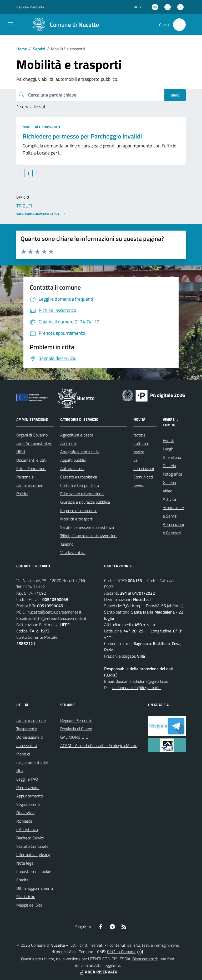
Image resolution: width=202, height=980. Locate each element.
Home (22, 49)
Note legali (26, 863)
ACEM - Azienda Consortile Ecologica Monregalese (104, 745)
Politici (22, 494)
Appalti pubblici (73, 460)
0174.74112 (34, 587)
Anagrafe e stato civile (80, 452)
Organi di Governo (32, 435)
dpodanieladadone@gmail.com (143, 681)
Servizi (39, 49)
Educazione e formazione (82, 494)
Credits (22, 880)
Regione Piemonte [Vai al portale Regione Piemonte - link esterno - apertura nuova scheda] (30, 7)
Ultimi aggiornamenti (35, 888)
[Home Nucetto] (64, 25)
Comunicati (143, 477)
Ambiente (69, 443)
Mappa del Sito (29, 905)
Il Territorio (172, 457)
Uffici (21, 452)
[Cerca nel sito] (179, 25)
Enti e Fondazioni (31, 468)
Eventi (168, 440)
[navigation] (11, 24)
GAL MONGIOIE (74, 737)
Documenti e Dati (31, 460)
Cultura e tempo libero (80, 485)
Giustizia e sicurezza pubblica (85, 502)
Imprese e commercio (79, 510)
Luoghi (169, 449)
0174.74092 (35, 593)
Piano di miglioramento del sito (32, 762)
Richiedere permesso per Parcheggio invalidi (82, 136)
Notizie (139, 435)
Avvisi (138, 485)
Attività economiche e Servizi (173, 508)
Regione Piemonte (76, 720)
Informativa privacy (33, 855)
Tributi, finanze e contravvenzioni (89, 536)
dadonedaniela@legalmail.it (137, 688)
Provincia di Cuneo (76, 729)
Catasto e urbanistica (79, 477)
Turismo (67, 544)
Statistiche (26, 897)
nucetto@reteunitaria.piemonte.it (57, 618)
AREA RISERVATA (98, 972)
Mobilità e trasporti (41, 127)
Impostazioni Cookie (34, 871)
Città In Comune (121, 952)
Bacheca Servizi (30, 838)
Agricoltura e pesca (77, 435)
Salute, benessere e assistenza (87, 527)
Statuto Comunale (32, 846)
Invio (175, 95)
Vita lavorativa (73, 552)
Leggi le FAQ (27, 779)
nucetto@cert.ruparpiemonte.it (54, 612)
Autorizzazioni (72, 468)
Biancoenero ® (145, 959)
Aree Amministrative (34, 443)
